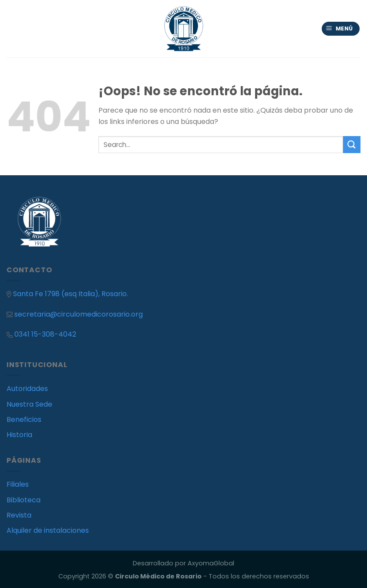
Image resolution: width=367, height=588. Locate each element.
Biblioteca (24, 500)
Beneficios (24, 419)
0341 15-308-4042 (45, 334)
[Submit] (352, 145)
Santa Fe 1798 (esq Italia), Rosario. (71, 294)
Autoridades (27, 389)
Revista (19, 515)
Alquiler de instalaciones (48, 530)
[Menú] (341, 29)
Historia (19, 435)
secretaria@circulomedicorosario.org (75, 314)
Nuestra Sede (29, 404)
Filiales (18, 484)
